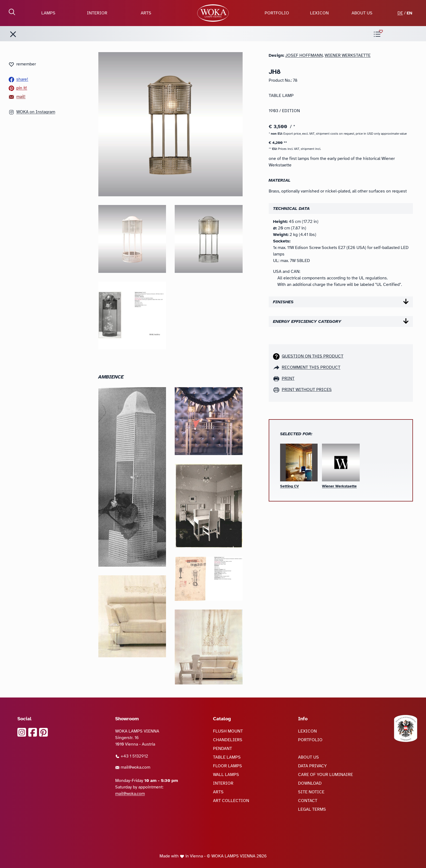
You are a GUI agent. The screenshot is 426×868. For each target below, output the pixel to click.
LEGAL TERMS (312, 809)
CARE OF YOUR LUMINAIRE (325, 775)
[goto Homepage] (213, 13)
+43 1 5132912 (132, 756)
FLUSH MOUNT (228, 731)
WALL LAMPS (226, 775)
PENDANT (223, 749)
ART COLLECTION (231, 801)
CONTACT (308, 801)
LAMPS (48, 13)
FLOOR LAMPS (228, 766)
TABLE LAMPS (227, 757)
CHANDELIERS (228, 740)
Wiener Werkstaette (348, 55)
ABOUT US (362, 13)
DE (400, 13)
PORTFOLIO (277, 13)
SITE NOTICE (311, 792)
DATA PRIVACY (312, 766)
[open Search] (12, 12)
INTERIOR (97, 13)
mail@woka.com (133, 767)
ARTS (146, 13)
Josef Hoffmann (304, 55)
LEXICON (319, 13)
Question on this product (313, 356)
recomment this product (311, 367)
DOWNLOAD (310, 783)
